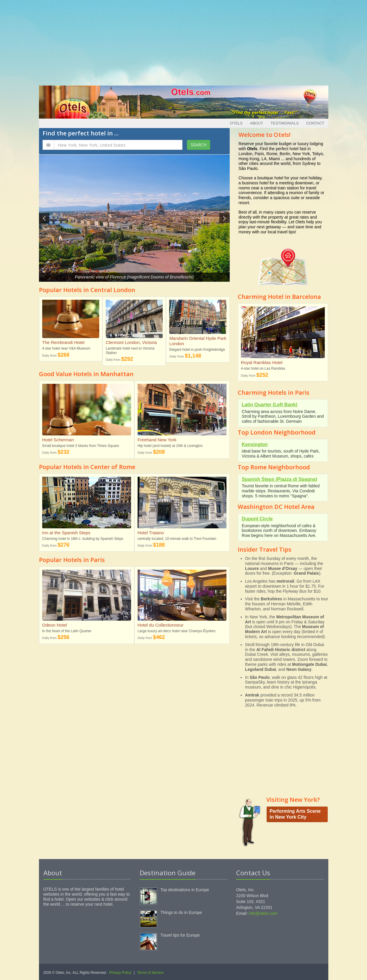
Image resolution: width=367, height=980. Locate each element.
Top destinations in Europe (185, 890)
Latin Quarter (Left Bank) (270, 405)
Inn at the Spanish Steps (66, 533)
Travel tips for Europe (180, 935)
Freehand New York (157, 440)
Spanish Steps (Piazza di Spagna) (279, 479)
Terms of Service (150, 973)
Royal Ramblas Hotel (262, 362)
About (256, 123)
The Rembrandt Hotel (63, 342)
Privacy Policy (120, 973)
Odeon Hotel (55, 625)
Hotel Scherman (58, 440)
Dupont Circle (257, 519)
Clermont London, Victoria (131, 342)
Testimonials (284, 123)
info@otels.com (263, 913)
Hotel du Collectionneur (161, 625)
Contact (315, 123)
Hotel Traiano (151, 533)
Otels (236, 123)
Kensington (255, 444)
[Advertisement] (184, 41)
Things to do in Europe (181, 912)
